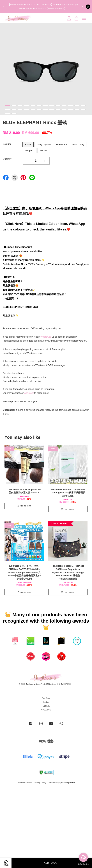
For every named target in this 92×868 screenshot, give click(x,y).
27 (8, 113)
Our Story (46, 698)
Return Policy (54, 783)
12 (77, 106)
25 (77, 109)
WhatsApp (46, 337)
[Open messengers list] (83, 857)
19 (39, 109)
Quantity (7, 159)
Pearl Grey (78, 144)
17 (27, 109)
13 (83, 106)
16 (20, 109)
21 (52, 109)
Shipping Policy (68, 783)
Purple (43, 150)
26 (83, 109)
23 (64, 109)
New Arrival (46, 710)
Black (28, 144)
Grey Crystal (44, 144)
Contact (46, 702)
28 (14, 113)
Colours (7, 144)
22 (58, 109)
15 (14, 109)
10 (64, 106)
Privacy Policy (40, 783)
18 (33, 109)
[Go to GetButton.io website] (83, 864)
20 (45, 109)
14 (8, 109)
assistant (29, 393)
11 (71, 106)
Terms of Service (25, 783)
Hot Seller (46, 706)
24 (71, 109)
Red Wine (62, 144)
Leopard (30, 150)
